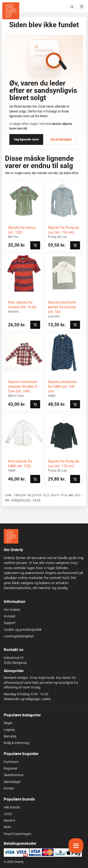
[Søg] (72, 7)
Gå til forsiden (61, 139)
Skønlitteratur (14, 775)
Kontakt (10, 616)
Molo (7, 827)
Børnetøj (10, 736)
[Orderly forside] (11, 11)
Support (10, 623)
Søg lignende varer (26, 139)
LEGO (8, 814)
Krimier (9, 788)
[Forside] (11, 536)
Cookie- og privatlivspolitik (23, 630)
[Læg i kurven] (35, 245)
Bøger (8, 723)
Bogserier (11, 768)
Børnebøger (12, 782)
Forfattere (11, 762)
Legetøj (9, 729)
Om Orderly (12, 610)
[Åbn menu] (76, 846)
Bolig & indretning (17, 743)
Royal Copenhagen (17, 834)
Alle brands (12, 807)
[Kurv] (82, 7)
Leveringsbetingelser (19, 636)
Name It (10, 820)
